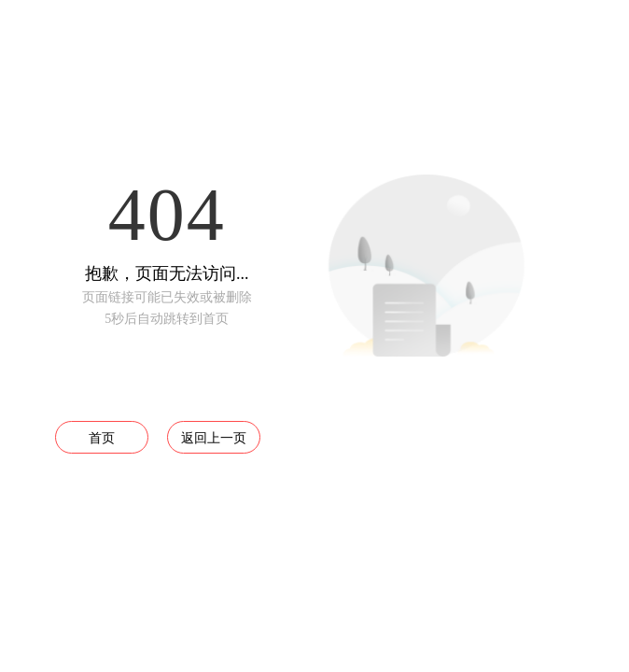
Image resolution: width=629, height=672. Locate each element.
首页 (102, 438)
